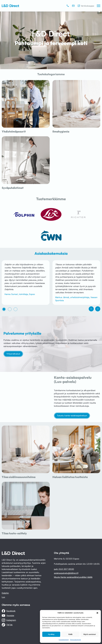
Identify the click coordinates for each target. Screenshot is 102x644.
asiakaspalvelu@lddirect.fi (66, 573)
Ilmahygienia (61, 131)
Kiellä (70, 634)
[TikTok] (7, 625)
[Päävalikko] (99, 6)
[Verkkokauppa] (86, 6)
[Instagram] (9, 620)
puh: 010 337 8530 (64, 569)
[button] (97, 613)
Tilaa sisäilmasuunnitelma (19, 477)
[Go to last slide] (91, 309)
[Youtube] (8, 616)
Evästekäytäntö (64, 640)
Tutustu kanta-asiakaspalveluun (72, 416)
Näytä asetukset (90, 634)
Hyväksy (51, 634)
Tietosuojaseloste (75, 640)
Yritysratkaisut (13, 354)
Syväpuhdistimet (13, 188)
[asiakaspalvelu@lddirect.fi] (73, 6)
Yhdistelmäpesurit (14, 131)
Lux (3, 597)
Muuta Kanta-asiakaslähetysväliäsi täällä (73, 577)
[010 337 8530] (68, 6)
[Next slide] (98, 309)
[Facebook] (9, 611)
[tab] (4, 309)
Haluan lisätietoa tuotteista (70, 477)
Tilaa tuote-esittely (14, 533)
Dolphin (5, 593)
